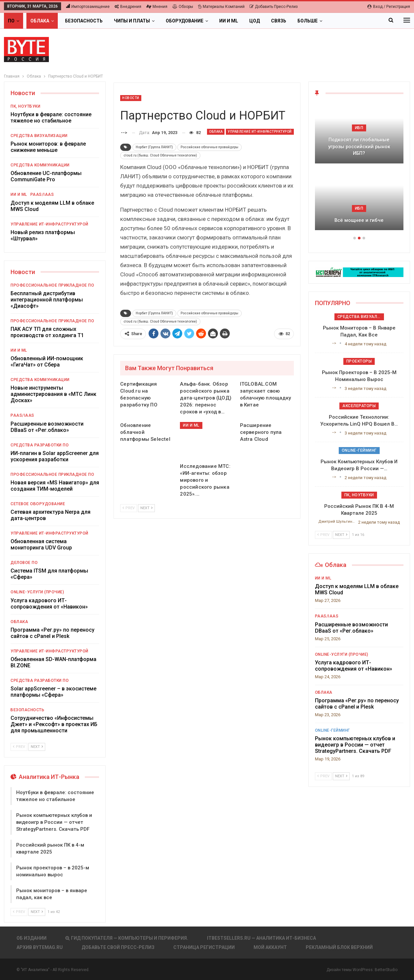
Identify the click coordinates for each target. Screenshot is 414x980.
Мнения (157, 7)
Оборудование (185, 21)
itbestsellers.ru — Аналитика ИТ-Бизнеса (261, 938)
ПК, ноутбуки (25, 106)
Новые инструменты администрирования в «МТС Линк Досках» (53, 394)
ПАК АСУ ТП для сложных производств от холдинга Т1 (47, 332)
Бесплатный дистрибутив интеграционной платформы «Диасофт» (47, 300)
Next (146, 508)
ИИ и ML (229, 21)
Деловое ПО (24, 563)
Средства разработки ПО (40, 445)
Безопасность (84, 21)
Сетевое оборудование (38, 504)
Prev (129, 508)
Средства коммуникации (40, 165)
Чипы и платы (132, 21)
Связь (279, 21)
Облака (40, 21)
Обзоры (183, 7)
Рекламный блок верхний (339, 947)
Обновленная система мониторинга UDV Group (41, 544)
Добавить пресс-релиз (274, 7)
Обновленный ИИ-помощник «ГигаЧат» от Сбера (47, 362)
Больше (308, 21)
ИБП (359, 128)
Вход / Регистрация (389, 7)
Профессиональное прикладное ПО (52, 285)
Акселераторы (359, 406)
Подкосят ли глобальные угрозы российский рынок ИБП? (359, 146)
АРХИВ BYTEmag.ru (40, 947)
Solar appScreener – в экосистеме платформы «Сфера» (53, 692)
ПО (11, 21)
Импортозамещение (88, 7)
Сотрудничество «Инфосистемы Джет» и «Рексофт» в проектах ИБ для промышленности (54, 724)
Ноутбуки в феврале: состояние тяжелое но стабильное (51, 118)
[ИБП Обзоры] (359, 272)
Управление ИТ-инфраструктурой (260, 132)
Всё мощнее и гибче (359, 220)
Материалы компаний (221, 7)
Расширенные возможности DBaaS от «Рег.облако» (47, 427)
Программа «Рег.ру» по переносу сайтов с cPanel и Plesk (52, 633)
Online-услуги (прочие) (37, 592)
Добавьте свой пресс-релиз (118, 947)
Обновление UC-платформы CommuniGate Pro (46, 176)
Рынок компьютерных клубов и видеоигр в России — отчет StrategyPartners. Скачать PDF (54, 822)
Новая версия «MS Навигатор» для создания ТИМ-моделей (55, 486)
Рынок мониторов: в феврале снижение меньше (48, 147)
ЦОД (255, 21)
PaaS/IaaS (42, 194)
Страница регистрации (204, 947)
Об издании (32, 938)
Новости (131, 98)
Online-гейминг (359, 450)
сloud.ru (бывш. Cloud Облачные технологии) (160, 155)
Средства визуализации (39, 136)
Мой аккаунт (270, 947)
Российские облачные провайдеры (209, 147)
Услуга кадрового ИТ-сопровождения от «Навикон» (49, 604)
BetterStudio (386, 970)
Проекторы (359, 361)
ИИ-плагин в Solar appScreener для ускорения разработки (55, 456)
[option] (359, 170)
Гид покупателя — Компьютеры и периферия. (127, 938)
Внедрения (128, 7)
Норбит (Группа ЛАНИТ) (154, 147)
